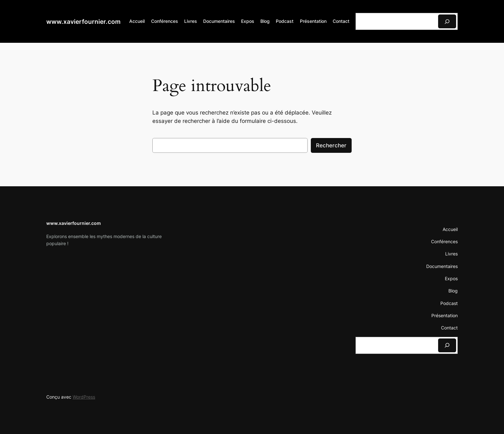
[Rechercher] (447, 21)
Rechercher (331, 145)
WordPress (84, 397)
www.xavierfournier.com (83, 22)
